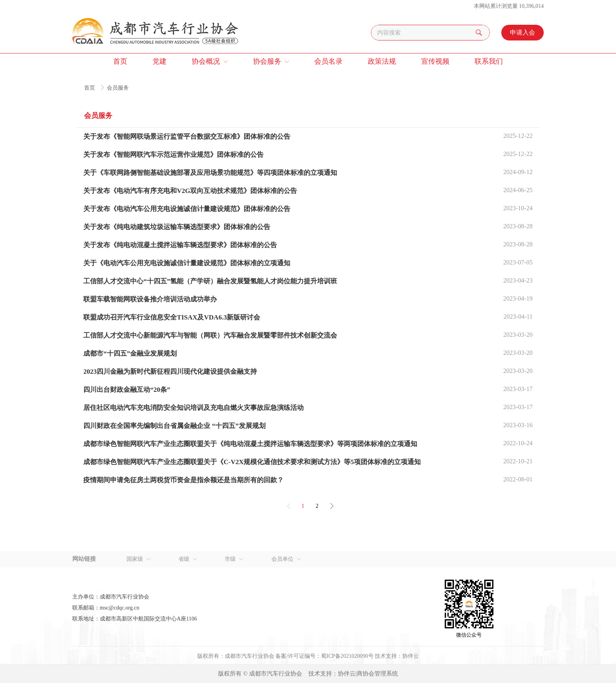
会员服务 (118, 88)
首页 (90, 88)
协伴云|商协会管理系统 (368, 674)
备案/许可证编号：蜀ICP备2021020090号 (324, 656)
